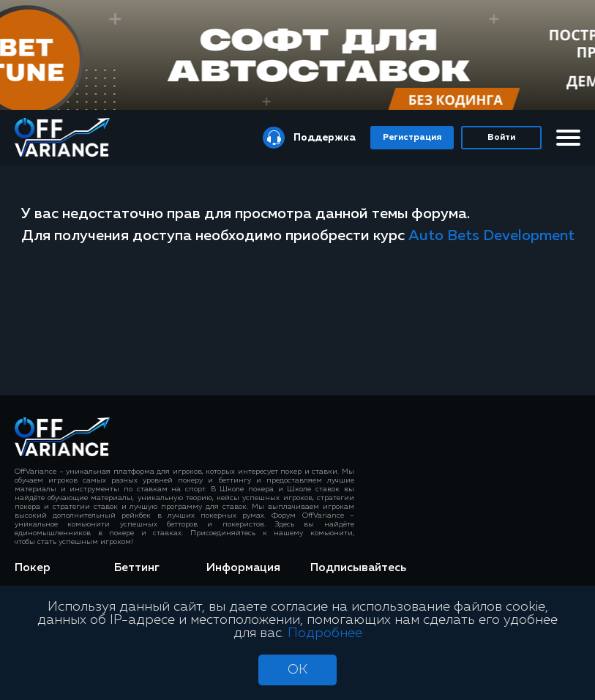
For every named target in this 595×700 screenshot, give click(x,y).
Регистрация (412, 138)
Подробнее (325, 633)
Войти (501, 138)
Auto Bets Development (491, 236)
